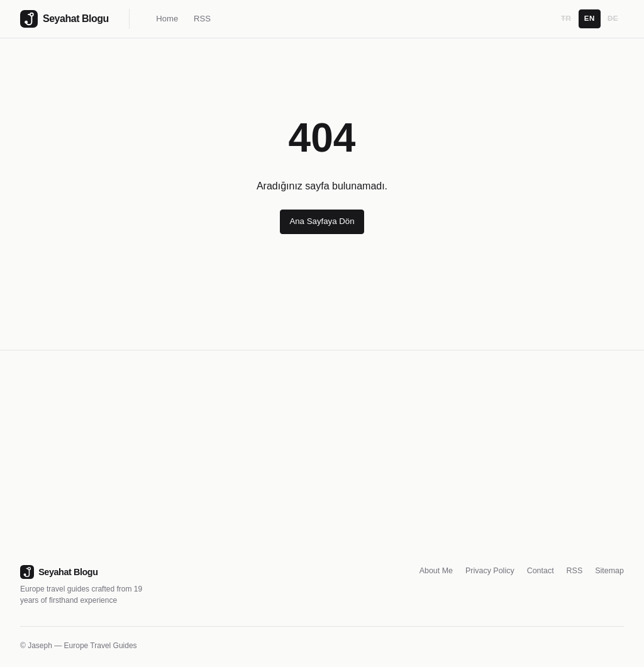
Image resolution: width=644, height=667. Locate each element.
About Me (436, 571)
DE (613, 18)
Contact (541, 571)
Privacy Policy (490, 571)
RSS (202, 19)
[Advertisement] (322, 470)
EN (590, 18)
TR (566, 18)
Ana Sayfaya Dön (322, 221)
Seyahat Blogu (59, 572)
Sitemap (609, 571)
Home (167, 19)
